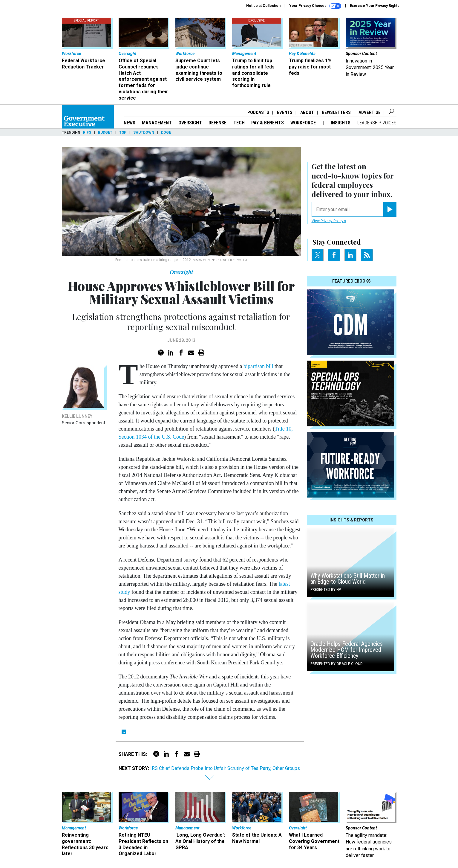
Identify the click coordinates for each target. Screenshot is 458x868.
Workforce (304, 123)
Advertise (370, 112)
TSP (123, 132)
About (307, 112)
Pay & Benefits (268, 123)
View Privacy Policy (329, 221)
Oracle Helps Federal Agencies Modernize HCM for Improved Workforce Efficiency (347, 650)
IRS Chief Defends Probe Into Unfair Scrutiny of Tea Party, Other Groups (225, 768)
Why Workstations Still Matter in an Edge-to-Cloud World (348, 579)
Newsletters (336, 112)
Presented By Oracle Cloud (337, 664)
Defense (217, 123)
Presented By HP (326, 590)
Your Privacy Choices (315, 6)
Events (285, 112)
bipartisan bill (258, 366)
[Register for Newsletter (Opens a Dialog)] (390, 209)
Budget (105, 132)
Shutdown (144, 132)
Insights (341, 123)
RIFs (87, 132)
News (130, 123)
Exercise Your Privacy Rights (375, 6)
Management (157, 123)
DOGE (166, 132)
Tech (239, 123)
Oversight (190, 123)
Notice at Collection (263, 6)
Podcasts (258, 112)
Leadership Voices (377, 123)
